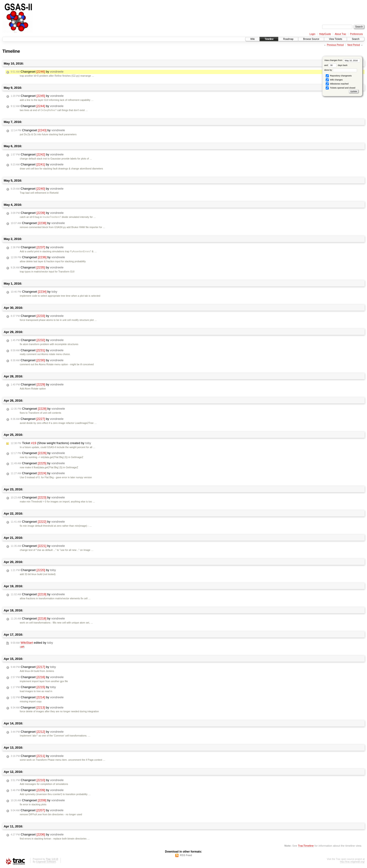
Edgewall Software (46, 862)
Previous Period (335, 45)
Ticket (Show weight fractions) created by (51, 443)
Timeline (269, 39)
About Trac (340, 34)
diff (22, 647)
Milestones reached (337, 84)
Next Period (353, 45)
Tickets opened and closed (340, 88)
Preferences (357, 34)
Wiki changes (334, 80)
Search (356, 39)
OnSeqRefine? (48, 110)
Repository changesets (339, 76)
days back (338, 65)
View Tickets (336, 39)
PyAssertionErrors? (81, 251)
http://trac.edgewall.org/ (352, 862)
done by (341, 70)
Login (312, 34)
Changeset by (37, 72)
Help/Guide (325, 34)
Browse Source (311, 39)
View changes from (342, 60)
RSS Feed (186, 855)
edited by (32, 643)
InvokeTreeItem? (52, 217)
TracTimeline (306, 846)
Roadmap (288, 39)
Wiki (252, 39)
